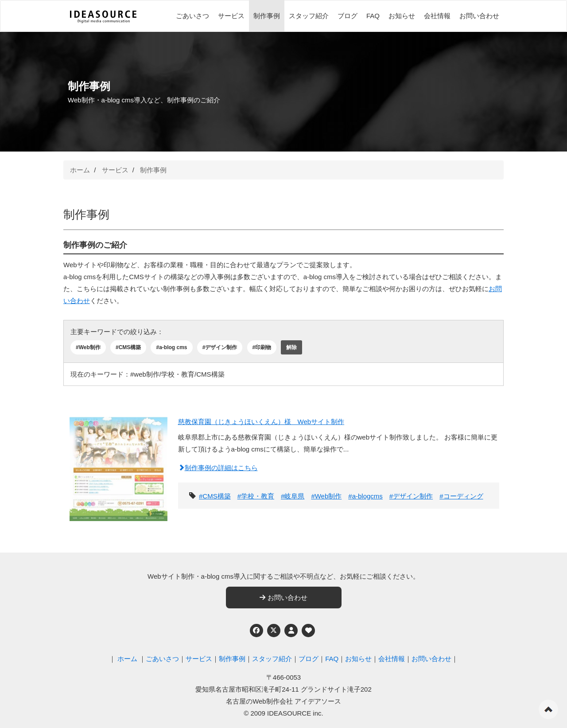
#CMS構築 (128, 347)
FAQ (373, 16)
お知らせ (402, 16)
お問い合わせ (479, 16)
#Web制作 (88, 347)
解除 (291, 347)
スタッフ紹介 (309, 16)
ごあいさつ (192, 16)
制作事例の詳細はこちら (218, 468)
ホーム (80, 170)
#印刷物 (262, 347)
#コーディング (461, 496)
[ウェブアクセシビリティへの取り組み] (308, 631)
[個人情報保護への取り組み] (291, 631)
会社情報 (437, 16)
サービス (231, 16)
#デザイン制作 (220, 347)
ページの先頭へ (548, 709)
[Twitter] (274, 631)
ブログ (348, 16)
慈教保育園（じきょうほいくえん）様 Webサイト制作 (261, 422)
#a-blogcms (365, 496)
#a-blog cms (171, 347)
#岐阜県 (293, 496)
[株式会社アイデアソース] (103, 17)
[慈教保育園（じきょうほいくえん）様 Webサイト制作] (118, 467)
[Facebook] (256, 631)
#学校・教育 (256, 496)
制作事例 (267, 16)
